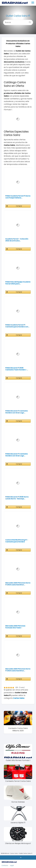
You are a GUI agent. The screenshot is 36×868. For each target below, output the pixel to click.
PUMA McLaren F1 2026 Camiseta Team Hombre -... (17, 369)
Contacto (5, 865)
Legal (12, 865)
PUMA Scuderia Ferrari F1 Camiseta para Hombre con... (17, 326)
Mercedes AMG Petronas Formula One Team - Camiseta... (15, 627)
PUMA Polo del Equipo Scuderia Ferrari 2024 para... (18, 283)
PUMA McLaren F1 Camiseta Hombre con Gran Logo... (17, 412)
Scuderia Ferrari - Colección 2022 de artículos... (17, 240)
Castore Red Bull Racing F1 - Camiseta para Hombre (17, 541)
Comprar (19, 206)
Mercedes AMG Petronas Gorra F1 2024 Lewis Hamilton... (18, 584)
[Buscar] (29, 22)
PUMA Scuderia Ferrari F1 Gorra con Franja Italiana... (18, 197)
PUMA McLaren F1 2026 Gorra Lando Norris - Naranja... (17, 498)
